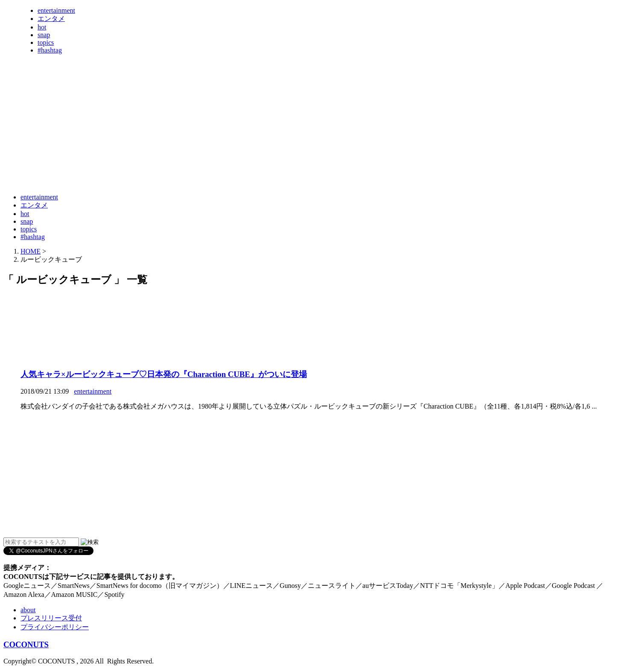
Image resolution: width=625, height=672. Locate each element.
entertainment (56, 10)
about (28, 610)
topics (46, 42)
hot (42, 27)
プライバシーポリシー (55, 627)
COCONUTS (26, 644)
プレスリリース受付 (51, 618)
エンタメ (51, 19)
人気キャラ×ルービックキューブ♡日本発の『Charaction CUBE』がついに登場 (164, 374)
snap (44, 35)
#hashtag (50, 50)
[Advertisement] (159, 166)
